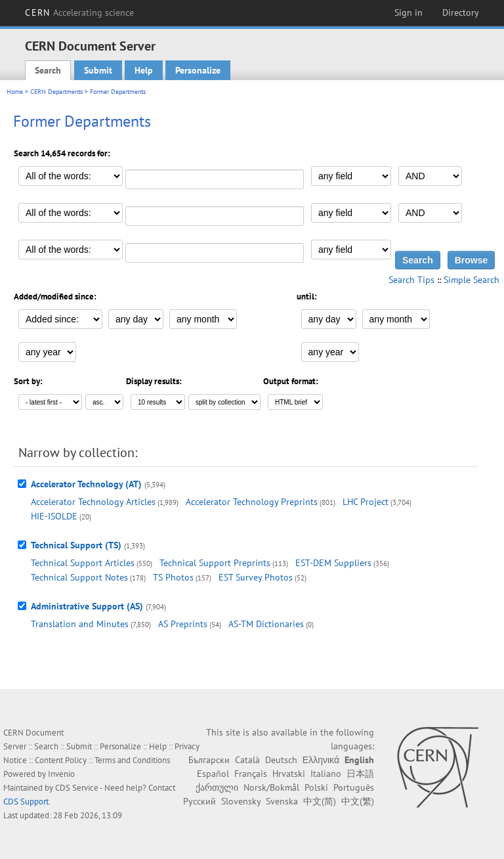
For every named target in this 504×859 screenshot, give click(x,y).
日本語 (360, 774)
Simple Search (472, 280)
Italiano (326, 774)
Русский (199, 801)
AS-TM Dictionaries (266, 624)
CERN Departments (56, 92)
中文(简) (320, 801)
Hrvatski (289, 774)
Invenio (61, 774)
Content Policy (61, 760)
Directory (461, 12)
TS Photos (173, 577)
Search (48, 70)
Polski (316, 787)
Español (213, 774)
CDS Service (77, 788)
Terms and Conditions (132, 760)
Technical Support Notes (79, 577)
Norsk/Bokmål (271, 787)
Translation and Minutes (80, 624)
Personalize (198, 70)
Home (15, 92)
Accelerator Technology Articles (93, 502)
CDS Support (26, 802)
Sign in (409, 12)
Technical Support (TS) (76, 545)
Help (144, 70)
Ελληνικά (321, 760)
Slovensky (241, 801)
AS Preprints (183, 624)
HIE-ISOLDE (54, 516)
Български (209, 760)
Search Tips (411, 280)
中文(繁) (358, 801)
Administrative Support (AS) (87, 606)
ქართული (217, 787)
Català (247, 760)
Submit (98, 70)
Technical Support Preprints (215, 563)
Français (251, 774)
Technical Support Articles (83, 563)
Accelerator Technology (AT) (86, 484)
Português (354, 787)
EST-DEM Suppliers (333, 563)
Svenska (282, 801)
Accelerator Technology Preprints (252, 502)
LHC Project (366, 502)
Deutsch (281, 760)
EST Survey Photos (256, 577)
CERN (79, 12)
